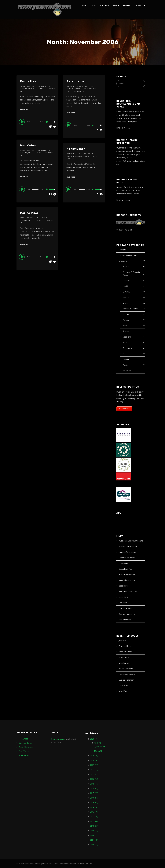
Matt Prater (43, 86)
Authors (126, 267)
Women (126, 359)
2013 (94, 812)
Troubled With (125, 620)
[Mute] (47, 122)
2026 (94, 739)
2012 (94, 817)
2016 (94, 798)
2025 (94, 756)
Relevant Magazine (127, 614)
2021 (94, 774)
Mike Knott (123, 691)
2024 (94, 760)
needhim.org (124, 597)
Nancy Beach (76, 149)
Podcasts (127, 314)
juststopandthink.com (128, 591)
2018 (94, 789)
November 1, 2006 (27, 218)
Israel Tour (124, 586)
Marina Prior (29, 213)
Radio (125, 326)
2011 (94, 821)
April (98, 743)
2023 (94, 765)
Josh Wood (123, 640)
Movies (126, 297)
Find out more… (123, 128)
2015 (94, 803)
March (98, 751)
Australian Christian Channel (131, 541)
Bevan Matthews (126, 669)
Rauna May (28, 81)
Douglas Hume (125, 646)
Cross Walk (124, 563)
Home (85, 5)
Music (125, 303)
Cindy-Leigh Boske (127, 674)
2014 (94, 807)
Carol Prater (124, 686)
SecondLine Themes (78, 864)
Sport (125, 342)
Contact (128, 5)
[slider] (35, 122)
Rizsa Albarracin (126, 652)
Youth (125, 365)
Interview (123, 261)
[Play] (22, 122)
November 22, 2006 (74, 86)
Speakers (127, 337)
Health (126, 286)
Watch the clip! (124, 230)
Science (126, 331)
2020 (94, 779)
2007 (94, 840)
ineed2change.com (127, 580)
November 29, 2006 (27, 86)
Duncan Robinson (126, 680)
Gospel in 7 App (125, 569)
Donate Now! (124, 409)
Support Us (141, 5)
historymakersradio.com (31, 864)
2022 (94, 770)
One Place (123, 603)
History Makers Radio (128, 255)
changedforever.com (128, 552)
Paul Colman (29, 146)
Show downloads (58, 739)
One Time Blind (125, 608)
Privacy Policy (47, 864)
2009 (94, 831)
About (116, 5)
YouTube (127, 371)
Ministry (126, 292)
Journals (105, 5)
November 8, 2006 (73, 154)
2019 (94, 784)
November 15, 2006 (27, 150)
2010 (94, 826)
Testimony (127, 348)
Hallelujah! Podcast (127, 575)
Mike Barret (124, 663)
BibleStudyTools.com (128, 546)
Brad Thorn (124, 657)
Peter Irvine (75, 81)
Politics (126, 320)
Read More (24, 110)
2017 (94, 793)
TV (124, 354)
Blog (94, 5)
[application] (37, 122)
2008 (94, 835)
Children (126, 281)
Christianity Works (127, 558)
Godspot (122, 250)
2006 (94, 845)
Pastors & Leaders (131, 309)
